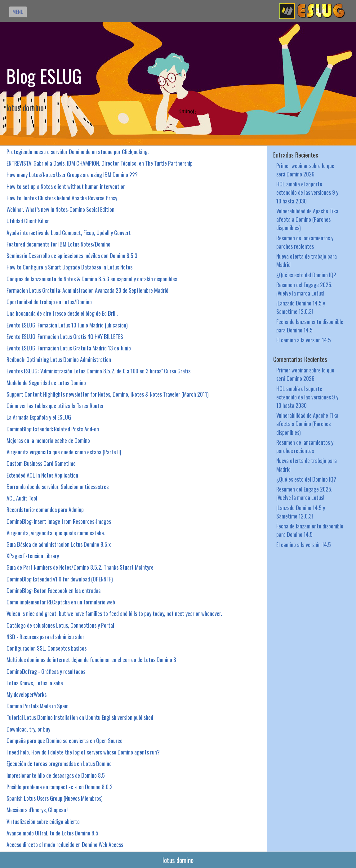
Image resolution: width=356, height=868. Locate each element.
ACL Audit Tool (22, 498)
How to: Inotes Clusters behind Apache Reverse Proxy (62, 198)
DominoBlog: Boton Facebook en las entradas (53, 590)
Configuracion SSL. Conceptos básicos (47, 648)
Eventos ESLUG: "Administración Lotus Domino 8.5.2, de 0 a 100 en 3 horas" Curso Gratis (98, 371)
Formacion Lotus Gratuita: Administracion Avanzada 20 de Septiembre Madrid (87, 290)
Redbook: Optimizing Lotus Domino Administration (59, 359)
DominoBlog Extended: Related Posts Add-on (53, 429)
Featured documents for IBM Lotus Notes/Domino (58, 244)
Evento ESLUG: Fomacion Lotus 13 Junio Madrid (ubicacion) (67, 325)
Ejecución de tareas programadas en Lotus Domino (59, 763)
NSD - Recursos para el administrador (45, 637)
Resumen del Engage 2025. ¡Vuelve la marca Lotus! (304, 289)
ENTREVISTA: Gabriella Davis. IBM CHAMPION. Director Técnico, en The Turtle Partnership (100, 163)
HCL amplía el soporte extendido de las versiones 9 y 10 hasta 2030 (307, 192)
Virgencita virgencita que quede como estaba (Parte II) (64, 452)
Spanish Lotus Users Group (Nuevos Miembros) (55, 798)
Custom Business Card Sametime (41, 463)
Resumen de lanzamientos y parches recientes (305, 242)
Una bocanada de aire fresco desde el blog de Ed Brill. (62, 313)
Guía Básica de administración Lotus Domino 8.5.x (59, 544)
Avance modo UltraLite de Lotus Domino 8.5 (52, 833)
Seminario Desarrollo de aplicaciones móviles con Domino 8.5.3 (72, 255)
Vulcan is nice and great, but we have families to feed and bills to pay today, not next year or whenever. (114, 613)
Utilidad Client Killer (28, 221)
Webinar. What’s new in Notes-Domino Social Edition (60, 209)
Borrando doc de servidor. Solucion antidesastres (58, 486)
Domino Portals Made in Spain (38, 706)
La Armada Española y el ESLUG (39, 417)
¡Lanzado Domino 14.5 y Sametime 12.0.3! (301, 307)
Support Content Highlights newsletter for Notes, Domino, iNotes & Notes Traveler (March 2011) (108, 394)
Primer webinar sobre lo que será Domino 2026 (305, 170)
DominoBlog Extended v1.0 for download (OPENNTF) (60, 579)
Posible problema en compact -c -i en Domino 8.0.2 (60, 787)
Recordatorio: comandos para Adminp (45, 509)
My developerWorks (27, 694)
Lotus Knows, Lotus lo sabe (35, 683)
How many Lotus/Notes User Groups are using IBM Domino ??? (72, 174)
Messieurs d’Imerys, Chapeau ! (38, 810)
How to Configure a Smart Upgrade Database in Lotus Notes (69, 267)
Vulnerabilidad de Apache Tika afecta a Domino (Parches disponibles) (307, 219)
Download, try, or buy (28, 729)
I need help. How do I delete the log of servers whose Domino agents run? (83, 752)
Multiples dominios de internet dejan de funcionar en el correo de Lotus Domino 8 (91, 659)
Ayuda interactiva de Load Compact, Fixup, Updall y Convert (69, 232)
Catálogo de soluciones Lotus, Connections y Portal (60, 625)
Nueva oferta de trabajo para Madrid (307, 260)
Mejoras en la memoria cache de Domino (48, 440)
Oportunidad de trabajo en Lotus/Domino (49, 302)
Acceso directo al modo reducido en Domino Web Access (65, 844)
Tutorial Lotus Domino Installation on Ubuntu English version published (80, 717)
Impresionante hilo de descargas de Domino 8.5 (56, 775)
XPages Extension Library (33, 556)
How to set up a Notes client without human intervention (66, 186)
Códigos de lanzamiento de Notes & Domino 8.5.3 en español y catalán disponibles (92, 279)
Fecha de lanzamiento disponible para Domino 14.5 (310, 326)
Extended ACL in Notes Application (42, 475)
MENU (18, 12)
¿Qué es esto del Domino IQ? (306, 275)
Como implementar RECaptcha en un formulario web (61, 602)
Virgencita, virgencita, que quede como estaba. (56, 533)
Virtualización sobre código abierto (43, 821)
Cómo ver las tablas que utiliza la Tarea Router (55, 405)
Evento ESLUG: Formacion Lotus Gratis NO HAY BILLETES (65, 336)
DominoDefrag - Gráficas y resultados (46, 671)
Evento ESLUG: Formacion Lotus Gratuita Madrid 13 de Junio (69, 348)
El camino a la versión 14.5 (304, 340)
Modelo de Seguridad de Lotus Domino (46, 383)
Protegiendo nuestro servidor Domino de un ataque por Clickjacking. (78, 151)
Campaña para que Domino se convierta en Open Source (65, 740)
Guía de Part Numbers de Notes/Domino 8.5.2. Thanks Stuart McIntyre (80, 567)
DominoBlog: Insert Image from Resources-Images (59, 521)
